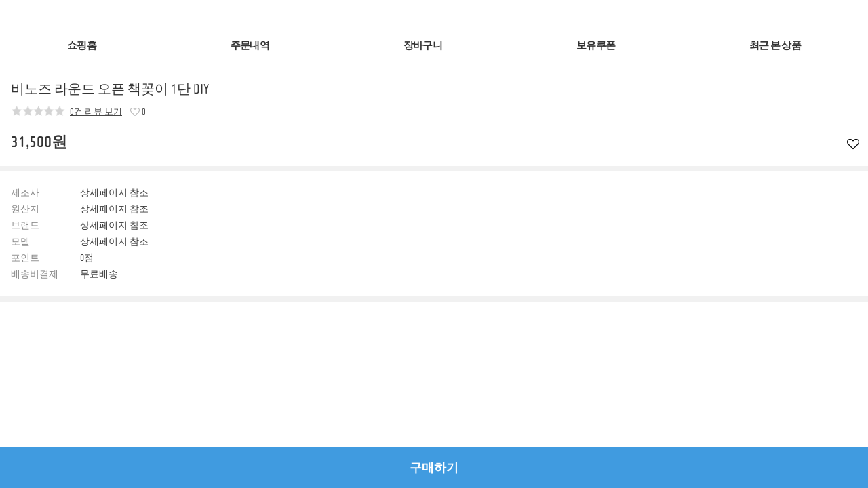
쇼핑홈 (82, 46)
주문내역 (250, 46)
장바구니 (423, 46)
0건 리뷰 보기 (96, 111)
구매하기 (434, 468)
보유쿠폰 (596, 46)
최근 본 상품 (775, 46)
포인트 (25, 258)
